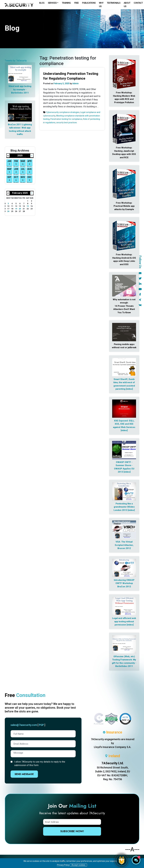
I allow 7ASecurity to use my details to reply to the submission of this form (40, 763)
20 (20, 209)
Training (66, 3)
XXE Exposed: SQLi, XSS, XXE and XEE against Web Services (124, 424)
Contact (138, 3)
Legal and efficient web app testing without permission (124, 621)
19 (16, 209)
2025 (20, 156)
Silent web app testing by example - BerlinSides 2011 (20, 90)
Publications (89, 3)
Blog (42, 3)
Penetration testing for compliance (66, 119)
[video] (129, 389)
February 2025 (20, 193)
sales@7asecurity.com (24, 725)
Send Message (24, 774)
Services (52, 3)
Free (76, 3)
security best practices (67, 123)
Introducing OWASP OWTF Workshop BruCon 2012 (124, 583)
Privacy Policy (63, 865)
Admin (75, 84)
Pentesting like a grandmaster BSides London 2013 (124, 507)
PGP (41, 725)
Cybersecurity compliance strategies (63, 112)
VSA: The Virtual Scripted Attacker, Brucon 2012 (124, 545)
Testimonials (114, 3)
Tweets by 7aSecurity (16, 61)
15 (28, 206)
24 (8, 211)
